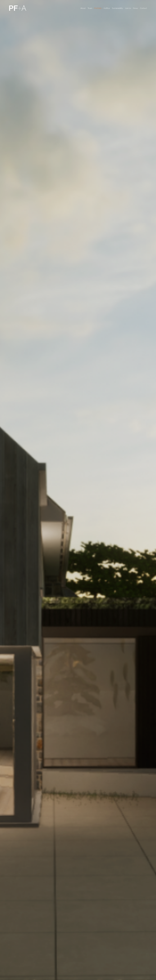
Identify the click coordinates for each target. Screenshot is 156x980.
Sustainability (117, 8)
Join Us (128, 8)
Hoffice (107, 8)
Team (90, 8)
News (135, 8)
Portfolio (98, 8)
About (83, 8)
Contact (143, 8)
